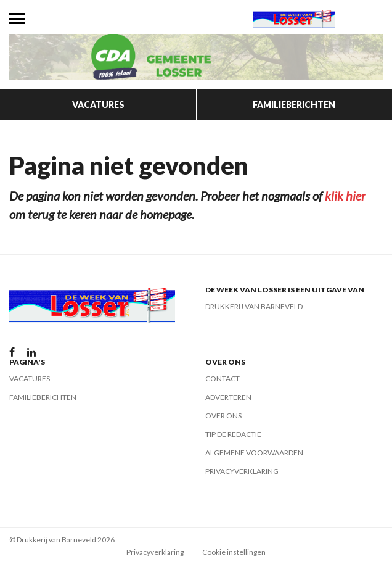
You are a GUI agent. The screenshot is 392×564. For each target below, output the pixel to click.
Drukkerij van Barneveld (254, 306)
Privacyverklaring (242, 471)
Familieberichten (294, 105)
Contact (223, 379)
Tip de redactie (233, 434)
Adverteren (228, 397)
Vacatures (98, 105)
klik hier (345, 196)
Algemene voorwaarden (254, 453)
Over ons (223, 416)
